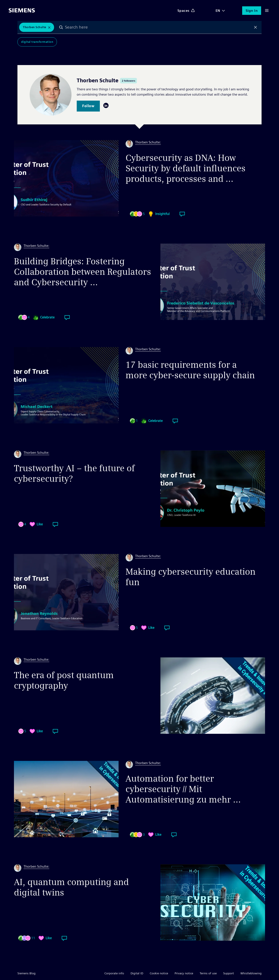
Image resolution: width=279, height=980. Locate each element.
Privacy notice (184, 973)
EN (218, 11)
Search (61, 27)
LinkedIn (106, 105)
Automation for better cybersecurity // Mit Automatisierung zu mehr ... (183, 789)
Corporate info (114, 973)
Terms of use (208, 973)
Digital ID (137, 973)
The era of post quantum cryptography (64, 680)
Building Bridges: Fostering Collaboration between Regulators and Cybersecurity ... (83, 272)
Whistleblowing (251, 973)
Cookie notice (159, 973)
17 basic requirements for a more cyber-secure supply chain (190, 370)
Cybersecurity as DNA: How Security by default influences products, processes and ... (185, 168)
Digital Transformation (37, 42)
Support (229, 973)
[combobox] (158, 27)
